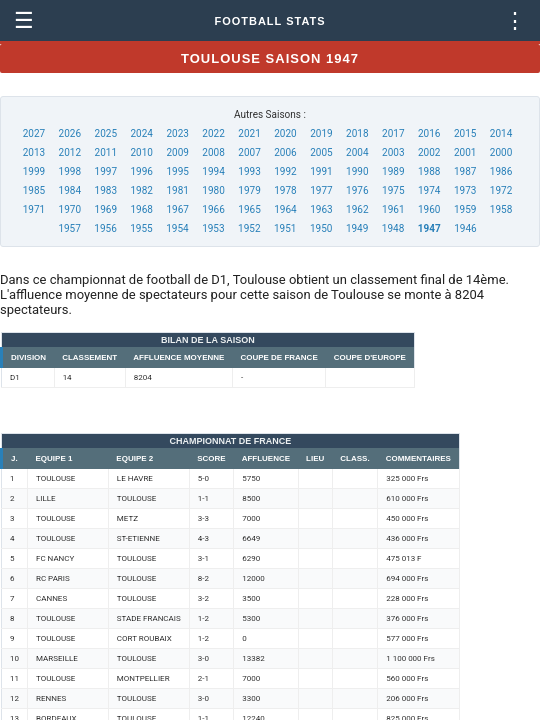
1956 (105, 228)
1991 (321, 171)
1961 (393, 209)
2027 (34, 133)
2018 (357, 133)
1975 (393, 190)
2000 (501, 152)
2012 (70, 152)
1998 (70, 171)
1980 (213, 190)
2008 (213, 152)
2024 (141, 133)
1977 (321, 190)
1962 (357, 209)
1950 (321, 228)
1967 (177, 209)
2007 (249, 152)
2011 (106, 152)
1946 (465, 228)
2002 (429, 152)
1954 (177, 228)
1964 (285, 209)
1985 (34, 190)
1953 (213, 228)
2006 (285, 152)
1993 (249, 171)
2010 (141, 152)
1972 (501, 190)
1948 (393, 228)
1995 (177, 171)
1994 (213, 171)
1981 (177, 190)
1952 (249, 228)
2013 (34, 152)
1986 (501, 171)
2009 (177, 152)
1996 (141, 171)
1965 (249, 209)
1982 (141, 190)
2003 (393, 152)
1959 (465, 209)
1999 (34, 171)
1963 (321, 209)
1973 (465, 190)
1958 (501, 209)
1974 (429, 190)
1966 (213, 209)
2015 (465, 133)
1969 (106, 209)
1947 (429, 228)
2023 (177, 133)
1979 (249, 190)
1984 (70, 190)
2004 (357, 152)
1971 (34, 209)
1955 (141, 228)
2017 (393, 133)
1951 (285, 228)
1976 (357, 190)
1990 (357, 171)
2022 (213, 133)
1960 (429, 209)
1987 (465, 171)
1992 (285, 171)
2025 (106, 133)
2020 (285, 133)
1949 (357, 228)
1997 (106, 171)
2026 (70, 133)
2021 (249, 133)
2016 (429, 133)
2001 (465, 152)
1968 (141, 209)
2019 (321, 133)
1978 (285, 190)
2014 (501, 133)
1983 (106, 190)
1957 (69, 228)
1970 (70, 209)
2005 (321, 152)
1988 (429, 171)
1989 (393, 171)
